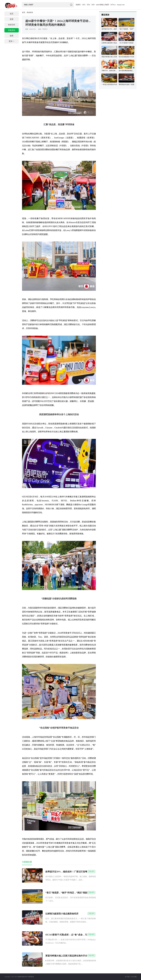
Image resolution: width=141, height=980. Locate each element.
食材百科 (12, 25)
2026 (93, 5)
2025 (84, 5)
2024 (88, 5)
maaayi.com (121, 5)
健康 (12, 36)
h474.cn (113, 5)
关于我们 (127, 977)
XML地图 (134, 977)
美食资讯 (12, 30)
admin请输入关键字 (103, 5)
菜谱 (12, 19)
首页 (12, 14)
